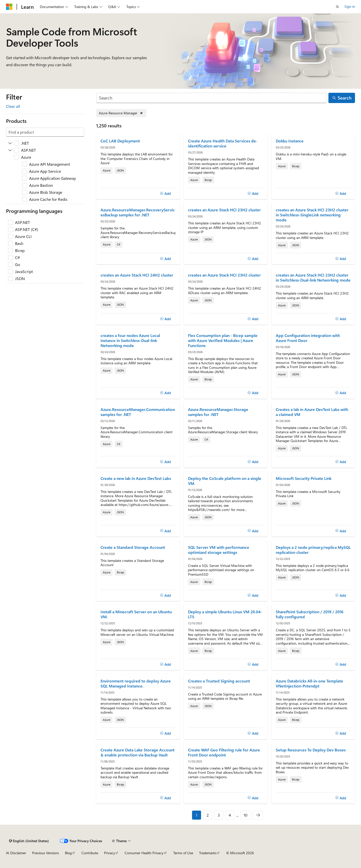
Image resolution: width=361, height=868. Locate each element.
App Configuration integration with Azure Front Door (308, 338)
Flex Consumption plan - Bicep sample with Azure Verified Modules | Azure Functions (223, 340)
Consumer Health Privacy (144, 853)
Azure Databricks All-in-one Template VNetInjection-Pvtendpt (309, 683)
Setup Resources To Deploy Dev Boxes (311, 750)
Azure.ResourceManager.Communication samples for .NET (138, 412)
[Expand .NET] (10, 143)
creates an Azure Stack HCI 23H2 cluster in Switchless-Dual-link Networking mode (313, 278)
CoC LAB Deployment (120, 141)
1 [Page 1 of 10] (197, 815)
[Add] (165, 194)
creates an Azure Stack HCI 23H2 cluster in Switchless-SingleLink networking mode (312, 215)
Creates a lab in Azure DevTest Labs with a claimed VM (312, 412)
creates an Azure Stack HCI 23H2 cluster (224, 210)
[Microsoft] (9, 7)
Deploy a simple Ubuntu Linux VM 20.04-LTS (225, 614)
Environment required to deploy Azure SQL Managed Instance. (136, 683)
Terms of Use (183, 853)
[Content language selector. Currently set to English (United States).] (29, 841)
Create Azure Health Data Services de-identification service (223, 143)
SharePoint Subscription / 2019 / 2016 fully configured (310, 614)
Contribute (90, 853)
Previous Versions (46, 853)
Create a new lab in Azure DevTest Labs (136, 478)
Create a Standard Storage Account (133, 547)
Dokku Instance (290, 141)
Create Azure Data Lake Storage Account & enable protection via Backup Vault (138, 752)
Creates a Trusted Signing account (219, 681)
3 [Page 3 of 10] (219, 815)
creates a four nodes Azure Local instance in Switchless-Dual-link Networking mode (130, 340)
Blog (68, 853)
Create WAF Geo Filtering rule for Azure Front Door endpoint (224, 752)
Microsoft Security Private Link (304, 478)
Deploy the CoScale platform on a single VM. (225, 481)
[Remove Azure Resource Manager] (121, 113)
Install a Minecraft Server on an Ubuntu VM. (136, 614)
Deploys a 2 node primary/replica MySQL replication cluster (313, 550)
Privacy (110, 853)
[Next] (258, 815)
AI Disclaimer (16, 853)
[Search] (211, 98)
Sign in (350, 6)
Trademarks (208, 853)
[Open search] (337, 7)
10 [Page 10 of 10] (246, 815)
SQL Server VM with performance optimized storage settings (219, 550)
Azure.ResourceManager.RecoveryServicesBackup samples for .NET (138, 212)
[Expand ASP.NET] (10, 150)
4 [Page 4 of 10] (230, 815)
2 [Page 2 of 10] (208, 815)
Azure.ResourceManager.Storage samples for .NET (218, 412)
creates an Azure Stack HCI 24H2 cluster (137, 275)
